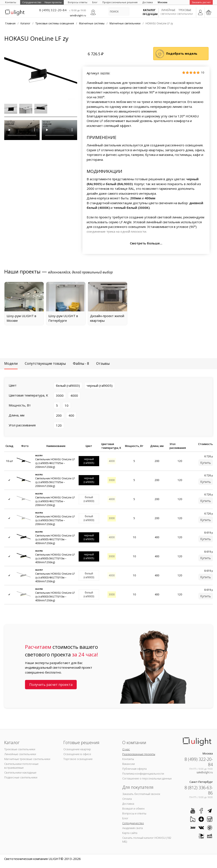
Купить (206, 463)
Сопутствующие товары (45, 363)
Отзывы (103, 363)
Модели (11, 363)
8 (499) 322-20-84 (53, 10)
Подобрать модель (182, 53)
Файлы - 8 (81, 363)
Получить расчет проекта (51, 685)
